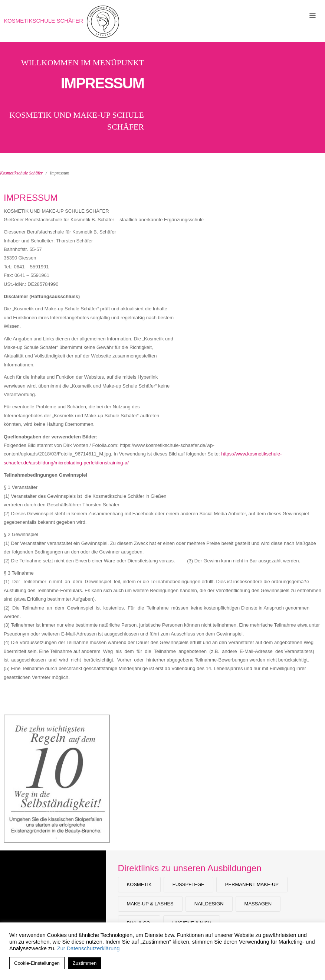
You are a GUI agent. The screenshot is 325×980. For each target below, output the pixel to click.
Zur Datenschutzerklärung (88, 948)
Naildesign (209, 904)
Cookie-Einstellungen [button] (37, 963)
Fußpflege (188, 884)
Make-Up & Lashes (150, 904)
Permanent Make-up (252, 884)
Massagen (258, 904)
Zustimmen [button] (85, 963)
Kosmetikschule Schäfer (43, 21)
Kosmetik (139, 884)
